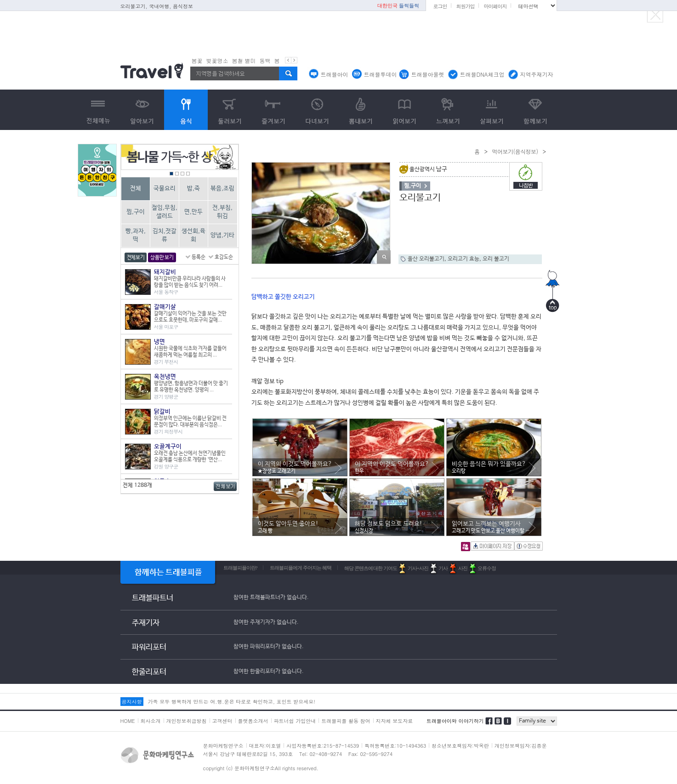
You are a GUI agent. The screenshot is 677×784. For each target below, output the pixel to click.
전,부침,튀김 (222, 212)
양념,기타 (222, 235)
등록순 (199, 257)
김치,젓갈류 (165, 235)
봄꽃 (197, 60)
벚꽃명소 (217, 60)
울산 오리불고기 (426, 259)
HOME (128, 721)
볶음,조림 (222, 189)
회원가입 (465, 6)
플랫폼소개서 (253, 721)
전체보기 (136, 258)
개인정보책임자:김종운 (521, 746)
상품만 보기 (162, 258)
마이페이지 (495, 6)
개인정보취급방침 (187, 721)
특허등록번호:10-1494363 (395, 746)
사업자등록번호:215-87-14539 (323, 746)
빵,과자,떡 (136, 235)
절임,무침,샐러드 (165, 212)
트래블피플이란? (240, 568)
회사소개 (151, 721)
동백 (265, 60)
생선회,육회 (193, 235)
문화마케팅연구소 (223, 746)
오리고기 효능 (464, 259)
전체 (136, 189)
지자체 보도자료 (395, 721)
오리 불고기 (496, 259)
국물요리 (165, 189)
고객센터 (222, 721)
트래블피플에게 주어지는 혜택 (301, 568)
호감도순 (224, 257)
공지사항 (132, 702)
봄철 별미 (244, 60)
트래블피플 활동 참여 (346, 721)
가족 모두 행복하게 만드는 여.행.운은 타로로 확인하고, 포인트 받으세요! (232, 702)
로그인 (440, 6)
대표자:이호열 (265, 746)
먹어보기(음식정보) (515, 151)
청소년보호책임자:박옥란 (460, 746)
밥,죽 (193, 189)
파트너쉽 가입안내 (295, 721)
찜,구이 (136, 212)
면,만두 (193, 212)
